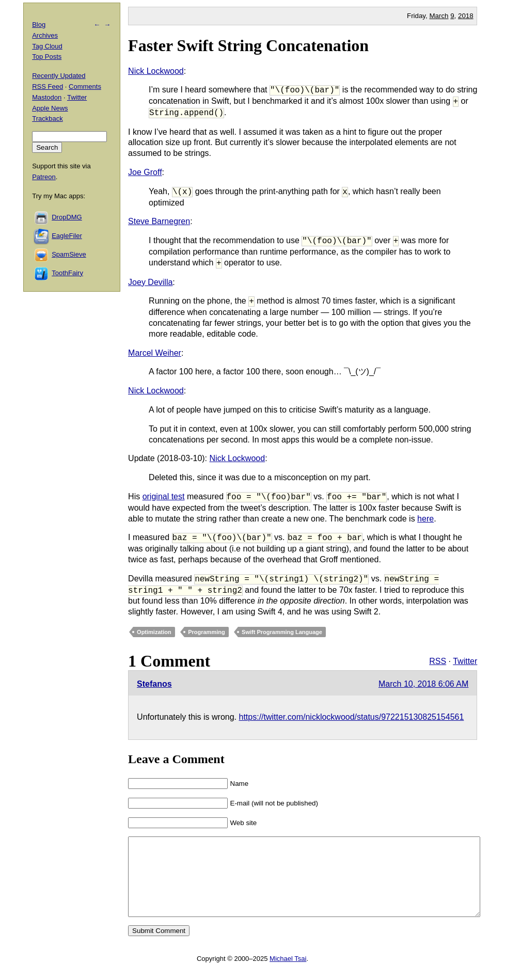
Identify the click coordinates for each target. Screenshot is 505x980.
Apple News (50, 108)
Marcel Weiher (155, 353)
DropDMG (67, 217)
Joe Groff (145, 172)
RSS (438, 661)
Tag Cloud (47, 46)
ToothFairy (67, 273)
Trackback (47, 118)
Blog (39, 25)
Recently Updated (59, 76)
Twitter (465, 661)
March (439, 16)
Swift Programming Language (282, 632)
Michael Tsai (288, 974)
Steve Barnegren (159, 221)
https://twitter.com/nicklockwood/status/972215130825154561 (352, 717)
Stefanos (154, 684)
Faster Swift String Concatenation (248, 45)
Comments (85, 86)
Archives (45, 35)
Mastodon (47, 97)
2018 (466, 16)
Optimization (154, 632)
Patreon (44, 177)
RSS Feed (48, 86)
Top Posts (47, 57)
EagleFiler (67, 236)
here (425, 519)
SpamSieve (69, 254)
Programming (207, 632)
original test (164, 497)
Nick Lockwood (156, 71)
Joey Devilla (150, 282)
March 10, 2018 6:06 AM (423, 684)
